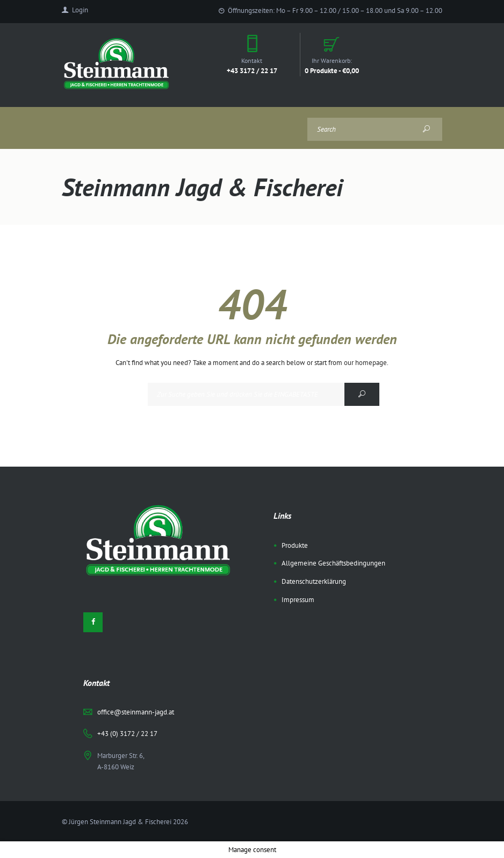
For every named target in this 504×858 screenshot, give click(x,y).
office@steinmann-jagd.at (136, 712)
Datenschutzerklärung (314, 581)
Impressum (298, 600)
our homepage (365, 363)
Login (80, 10)
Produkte (295, 545)
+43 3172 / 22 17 (252, 70)
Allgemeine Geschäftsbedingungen (333, 563)
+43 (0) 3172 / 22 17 (127, 734)
